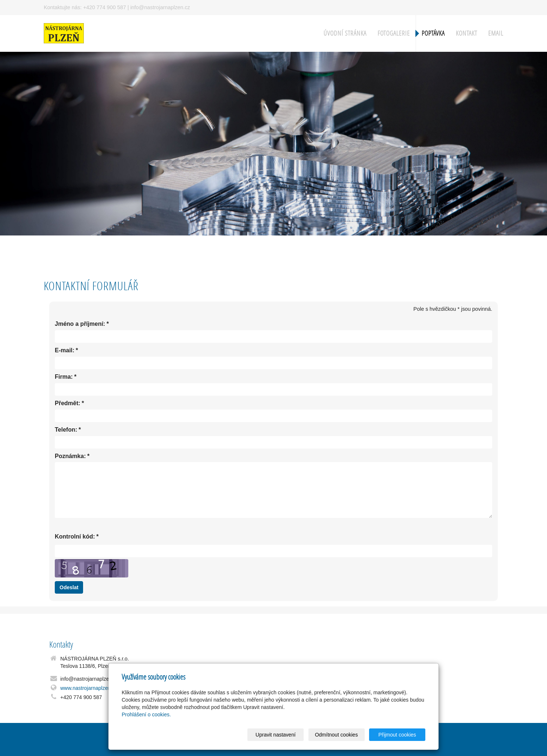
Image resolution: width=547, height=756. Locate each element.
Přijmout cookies (397, 735)
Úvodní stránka (345, 33)
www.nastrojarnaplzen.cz (89, 688)
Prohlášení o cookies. (146, 714)
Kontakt (466, 33)
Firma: (64, 377)
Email (496, 33)
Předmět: (67, 404)
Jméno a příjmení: (80, 324)
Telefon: (66, 430)
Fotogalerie (394, 33)
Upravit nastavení (276, 735)
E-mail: (65, 351)
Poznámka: (70, 456)
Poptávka (433, 33)
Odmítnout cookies (337, 735)
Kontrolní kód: (75, 537)
